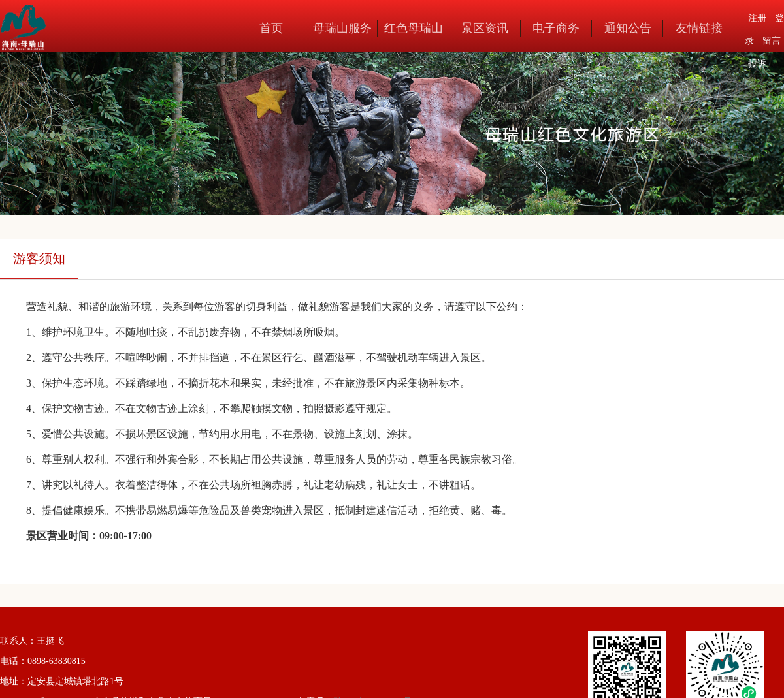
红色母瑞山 (414, 28)
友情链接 (699, 28)
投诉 (757, 64)
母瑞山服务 (342, 28)
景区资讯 (485, 28)
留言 (772, 41)
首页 (271, 28)
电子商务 (556, 28)
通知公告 (628, 28)
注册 (757, 18)
